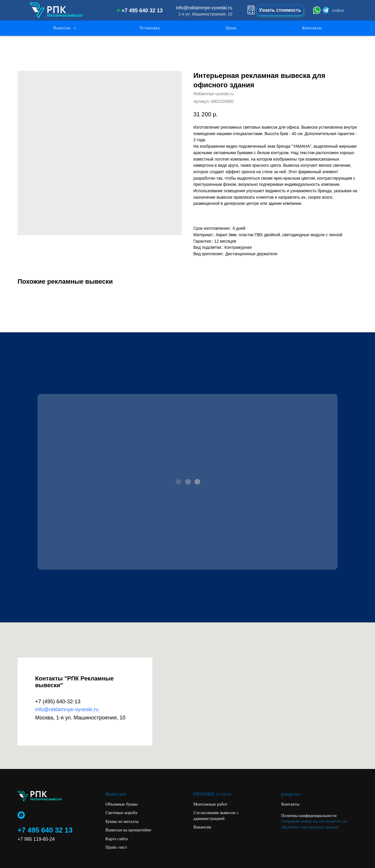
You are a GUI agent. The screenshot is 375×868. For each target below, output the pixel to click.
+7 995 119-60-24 (36, 839)
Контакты (312, 28)
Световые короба (121, 813)
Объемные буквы (122, 804)
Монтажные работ (210, 804)
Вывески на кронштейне (128, 830)
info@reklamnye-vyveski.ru (67, 709)
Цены (231, 28)
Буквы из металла (122, 821)
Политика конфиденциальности (309, 816)
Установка (150, 28)
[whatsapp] (21, 815)
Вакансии (202, 827)
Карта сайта (117, 839)
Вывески (63, 28)
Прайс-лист (116, 847)
